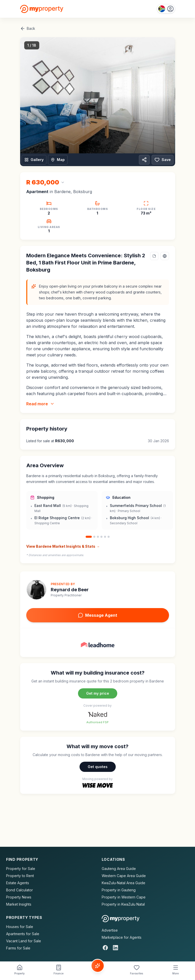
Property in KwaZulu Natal (123, 904)
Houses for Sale (20, 927)
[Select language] (165, 256)
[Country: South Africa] (166, 9)
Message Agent (98, 615)
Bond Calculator (19, 890)
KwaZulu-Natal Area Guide (123, 883)
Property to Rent (20, 876)
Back (28, 29)
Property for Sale (21, 869)
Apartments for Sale (23, 934)
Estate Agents (18, 883)
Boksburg (83, 192)
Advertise (110, 930)
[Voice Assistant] (98, 966)
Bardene (62, 192)
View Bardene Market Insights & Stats (63, 546)
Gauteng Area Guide (119, 869)
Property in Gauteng (119, 890)
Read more (40, 404)
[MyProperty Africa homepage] (121, 919)
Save (163, 160)
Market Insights (19, 904)
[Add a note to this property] (154, 256)
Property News (19, 897)
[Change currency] (45, 182)
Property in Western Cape (124, 897)
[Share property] (144, 160)
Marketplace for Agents (122, 937)
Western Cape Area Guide (124, 876)
